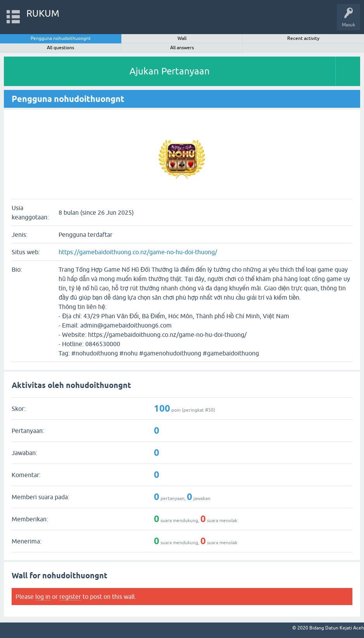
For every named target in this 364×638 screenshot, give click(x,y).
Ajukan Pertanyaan (170, 71)
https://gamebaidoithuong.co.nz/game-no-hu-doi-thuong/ (138, 252)
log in (43, 597)
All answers (182, 48)
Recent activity (303, 38)
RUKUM (43, 13)
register (70, 597)
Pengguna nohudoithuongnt (61, 38)
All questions (60, 48)
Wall (182, 38)
